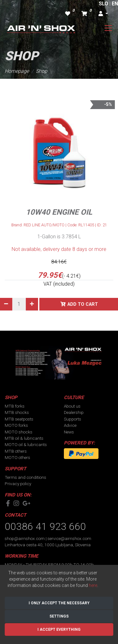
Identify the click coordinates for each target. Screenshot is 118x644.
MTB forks (15, 406)
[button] (103, 14)
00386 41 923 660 (45, 526)
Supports (73, 419)
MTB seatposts (19, 419)
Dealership (74, 412)
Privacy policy (18, 484)
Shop (42, 71)
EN (115, 4)
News (69, 432)
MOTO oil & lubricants (26, 444)
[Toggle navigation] (108, 28)
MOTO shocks (19, 432)
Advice (70, 425)
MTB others (16, 451)
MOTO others (17, 457)
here (93, 585)
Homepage (17, 71)
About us (72, 406)
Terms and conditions (25, 477)
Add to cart (83, 304)
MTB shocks (17, 412)
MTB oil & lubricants (24, 438)
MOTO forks (16, 425)
